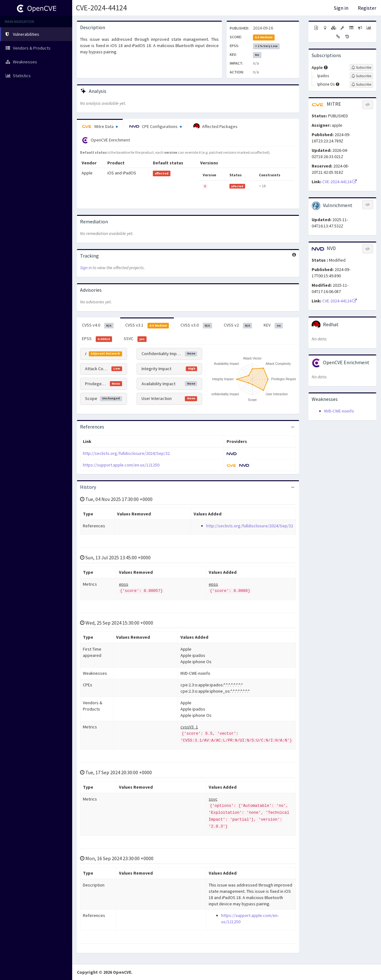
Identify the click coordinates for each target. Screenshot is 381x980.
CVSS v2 (238, 325)
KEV (273, 325)
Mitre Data (100, 126)
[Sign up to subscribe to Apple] (361, 67)
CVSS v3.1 (147, 325)
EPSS (97, 339)
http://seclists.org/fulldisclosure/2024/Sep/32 (126, 453)
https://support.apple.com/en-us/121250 (121, 465)
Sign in (341, 8)
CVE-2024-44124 (101, 8)
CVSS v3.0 (196, 325)
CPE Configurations (156, 126)
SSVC (135, 339)
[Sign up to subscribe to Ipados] (361, 76)
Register (367, 8)
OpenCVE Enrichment (106, 140)
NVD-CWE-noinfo (339, 411)
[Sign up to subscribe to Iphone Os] (361, 84)
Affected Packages (215, 126)
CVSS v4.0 (98, 325)
